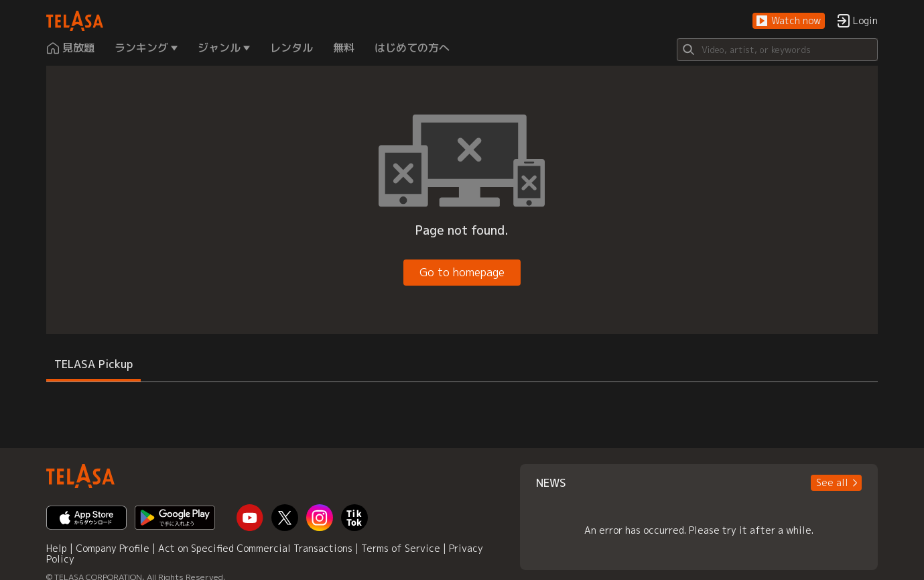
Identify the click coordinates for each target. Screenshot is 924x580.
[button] (789, 21)
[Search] (777, 50)
